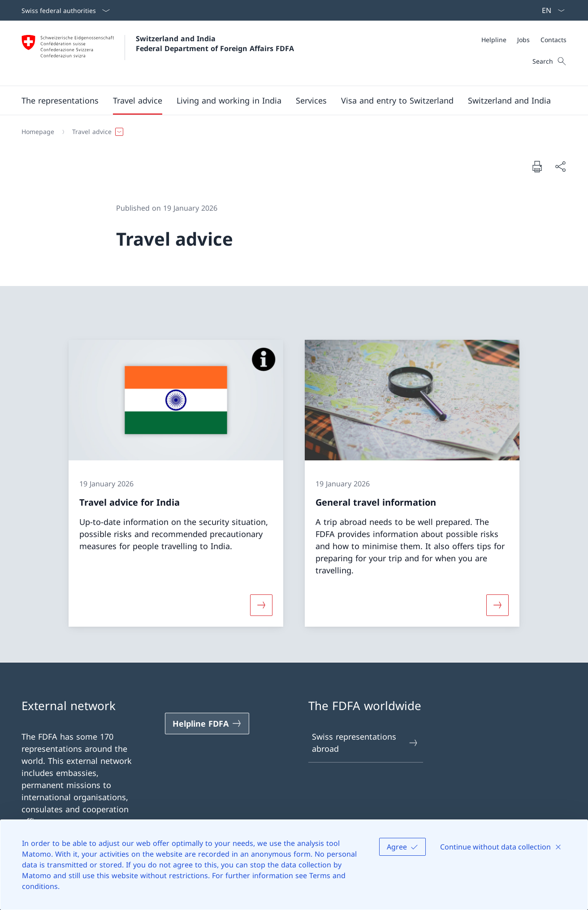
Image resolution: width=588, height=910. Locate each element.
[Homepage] (38, 132)
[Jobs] (523, 40)
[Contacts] (553, 40)
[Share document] (560, 167)
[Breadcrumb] (290, 132)
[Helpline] (494, 40)
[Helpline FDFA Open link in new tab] (207, 724)
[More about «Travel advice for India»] (261, 605)
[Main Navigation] (287, 100)
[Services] (311, 100)
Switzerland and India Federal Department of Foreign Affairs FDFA (215, 43)
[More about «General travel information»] (497, 605)
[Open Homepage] (158, 53)
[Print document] (537, 166)
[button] (60, 100)
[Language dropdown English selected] (550, 10)
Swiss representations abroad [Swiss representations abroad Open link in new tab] (365, 743)
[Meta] (524, 40)
